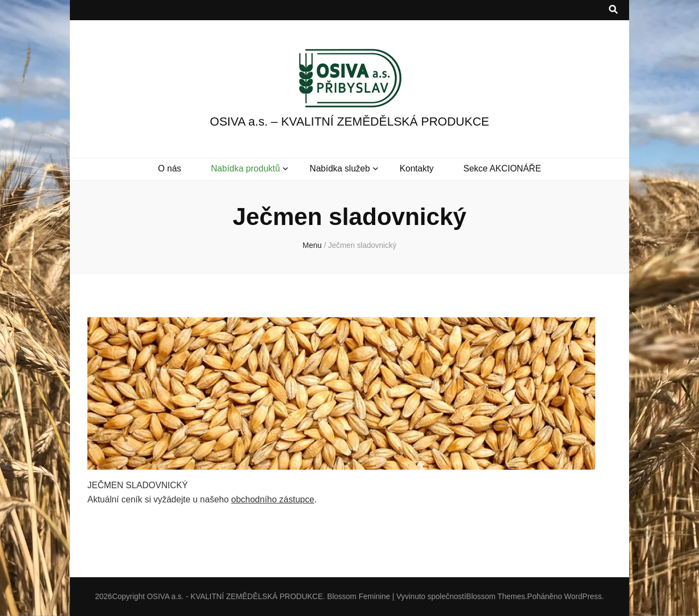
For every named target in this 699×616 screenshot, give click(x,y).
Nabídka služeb (340, 168)
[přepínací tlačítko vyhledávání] (613, 10)
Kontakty (417, 168)
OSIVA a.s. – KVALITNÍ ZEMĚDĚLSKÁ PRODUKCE (349, 122)
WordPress (583, 596)
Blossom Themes (496, 596)
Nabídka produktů (245, 168)
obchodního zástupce (273, 499)
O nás (170, 168)
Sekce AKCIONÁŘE (502, 168)
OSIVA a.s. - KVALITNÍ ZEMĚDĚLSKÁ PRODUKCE (235, 596)
